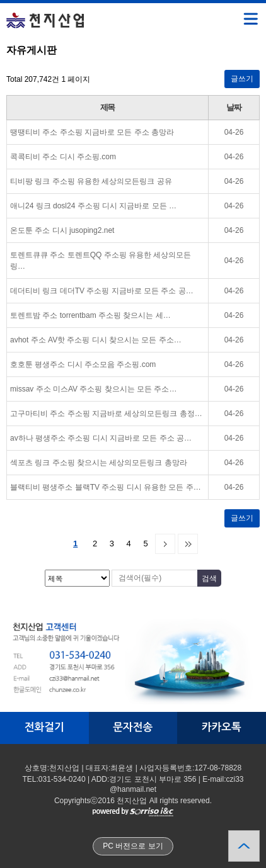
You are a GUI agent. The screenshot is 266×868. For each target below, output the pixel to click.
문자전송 (133, 727)
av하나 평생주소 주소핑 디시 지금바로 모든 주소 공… (101, 438)
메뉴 (235, 13)
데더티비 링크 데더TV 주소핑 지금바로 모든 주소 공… (102, 291)
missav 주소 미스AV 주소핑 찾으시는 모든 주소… (93, 389)
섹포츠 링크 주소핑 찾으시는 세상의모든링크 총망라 (99, 463)
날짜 (234, 107)
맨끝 (188, 544)
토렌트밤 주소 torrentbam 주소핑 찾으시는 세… (90, 315)
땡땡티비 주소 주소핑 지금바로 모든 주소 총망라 (92, 132)
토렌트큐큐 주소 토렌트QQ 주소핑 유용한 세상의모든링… (101, 261)
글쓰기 (242, 79)
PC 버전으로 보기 (133, 846)
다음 (165, 544)
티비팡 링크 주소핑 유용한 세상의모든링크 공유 (91, 181)
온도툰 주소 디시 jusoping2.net (62, 230)
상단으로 (244, 846)
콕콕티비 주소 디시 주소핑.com (63, 157)
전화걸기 (44, 727)
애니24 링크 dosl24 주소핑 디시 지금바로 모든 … (93, 206)
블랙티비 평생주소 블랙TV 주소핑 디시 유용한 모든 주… (106, 487)
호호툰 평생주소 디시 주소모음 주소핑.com (83, 364)
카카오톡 (222, 727)
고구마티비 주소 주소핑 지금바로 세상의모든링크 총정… (106, 414)
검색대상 (0, 44)
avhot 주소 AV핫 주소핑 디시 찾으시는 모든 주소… (96, 340)
